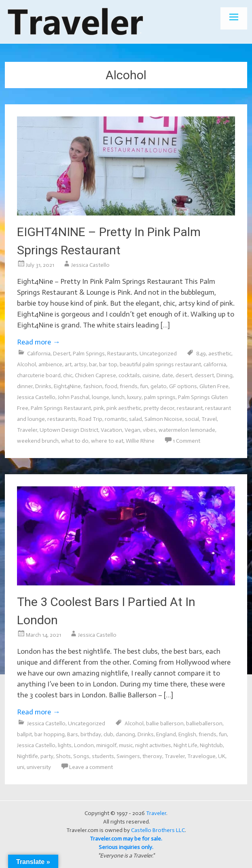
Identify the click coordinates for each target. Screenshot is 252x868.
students (103, 756)
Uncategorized (158, 354)
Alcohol (26, 364)
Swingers (128, 756)
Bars (73, 734)
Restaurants (122, 354)
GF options (183, 386)
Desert (62, 354)
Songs (81, 756)
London (84, 745)
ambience (50, 364)
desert (184, 375)
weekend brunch (38, 441)
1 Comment (186, 441)
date (167, 375)
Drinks (43, 386)
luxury (134, 397)
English (187, 734)
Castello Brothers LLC (158, 830)
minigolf (106, 745)
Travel (209, 419)
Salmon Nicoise (163, 419)
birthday (91, 734)
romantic (116, 419)
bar (93, 364)
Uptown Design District (69, 430)
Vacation (111, 430)
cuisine (151, 375)
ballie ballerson (165, 723)
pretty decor (159, 408)
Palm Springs (89, 354)
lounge (101, 397)
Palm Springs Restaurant (61, 408)
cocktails (129, 375)
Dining (224, 375)
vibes (149, 430)
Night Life (185, 745)
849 (201, 354)
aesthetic (220, 354)
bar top (108, 364)
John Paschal (74, 397)
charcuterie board (39, 375)
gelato (159, 386)
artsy (80, 364)
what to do (75, 441)
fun (144, 386)
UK (222, 756)
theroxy (152, 756)
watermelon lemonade (187, 430)
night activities (153, 745)
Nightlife (28, 756)
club (108, 734)
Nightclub (211, 745)
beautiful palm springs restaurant (160, 364)
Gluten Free (214, 386)
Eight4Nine (67, 386)
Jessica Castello (90, 265)
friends (129, 386)
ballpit (24, 734)
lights (65, 745)
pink (99, 408)
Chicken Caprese (95, 375)
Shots (63, 756)
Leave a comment (91, 767)
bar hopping (50, 734)
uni (21, 767)
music (126, 745)
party (47, 756)
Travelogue (201, 756)
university (39, 767)
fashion (93, 386)
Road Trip (90, 419)
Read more (38, 342)
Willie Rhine (140, 441)
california (215, 364)
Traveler (27, 430)
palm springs (160, 397)
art (68, 364)
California (39, 354)
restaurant (190, 408)
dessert (204, 375)
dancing (125, 734)
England (166, 734)
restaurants (62, 419)
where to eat (107, 441)
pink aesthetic (124, 408)
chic (68, 375)
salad (136, 419)
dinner (25, 386)
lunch (118, 397)
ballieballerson (204, 723)
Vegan (132, 430)
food (111, 386)
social (192, 419)
